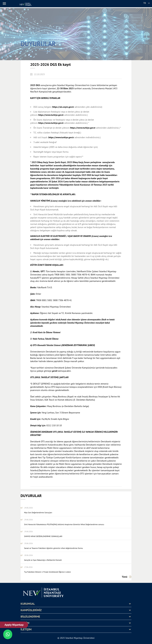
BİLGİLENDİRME (30, 617)
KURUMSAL (28, 604)
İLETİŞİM (26, 629)
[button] (5, 4)
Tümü (125, 577)
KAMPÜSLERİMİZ (31, 610)
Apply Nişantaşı (14, 625)
